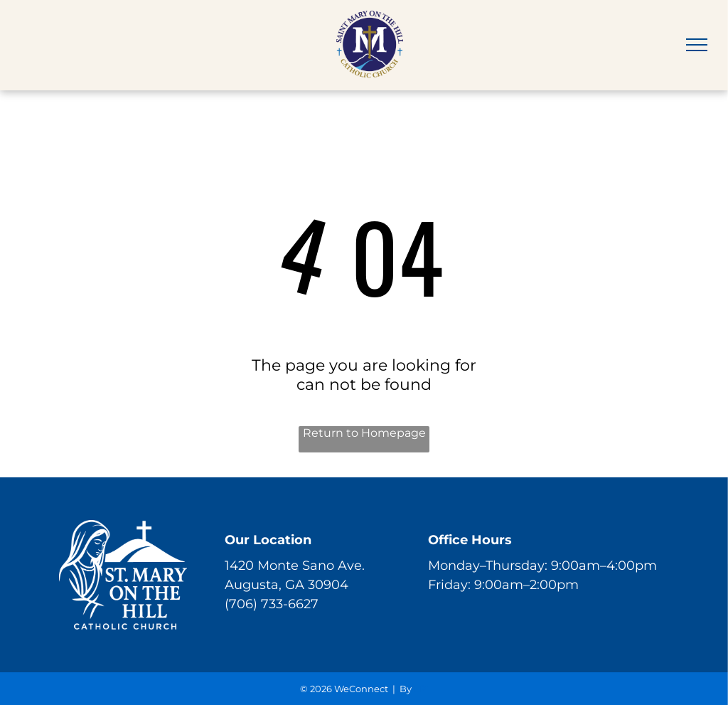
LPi (421, 689)
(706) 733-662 (268, 604)
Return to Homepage (364, 433)
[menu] (697, 45)
